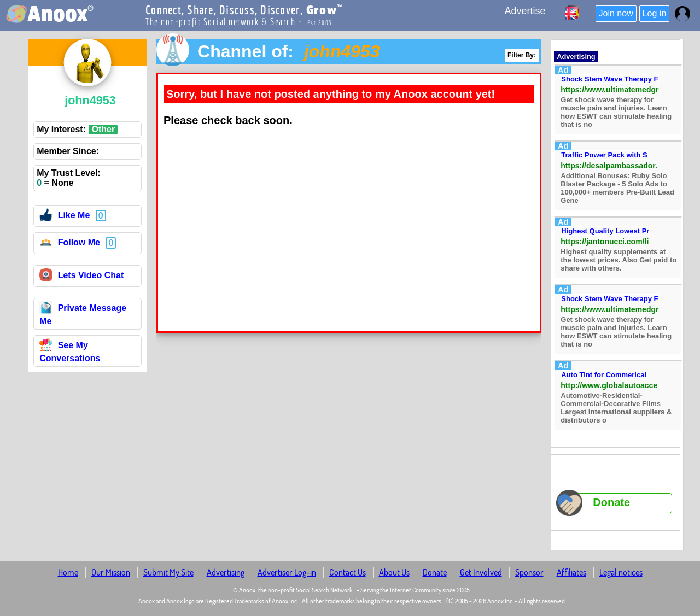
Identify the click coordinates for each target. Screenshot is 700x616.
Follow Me (70, 244)
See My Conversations (70, 352)
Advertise (525, 11)
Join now (616, 13)
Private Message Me (83, 315)
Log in (655, 13)
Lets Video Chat (81, 277)
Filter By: (522, 55)
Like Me (65, 217)
